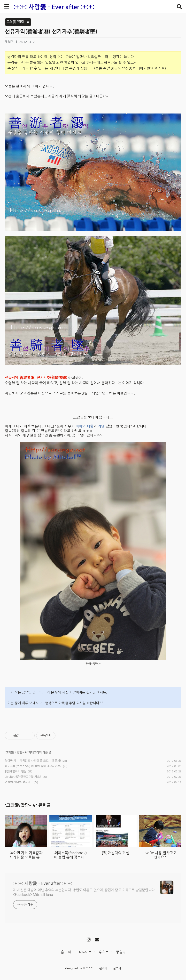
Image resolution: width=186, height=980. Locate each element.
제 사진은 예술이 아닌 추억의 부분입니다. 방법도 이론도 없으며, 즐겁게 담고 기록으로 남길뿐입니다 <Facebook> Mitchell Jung (84, 892)
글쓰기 (117, 968)
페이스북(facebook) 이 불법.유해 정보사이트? (33, 766)
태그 (71, 952)
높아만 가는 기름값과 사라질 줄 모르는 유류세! (33, 761)
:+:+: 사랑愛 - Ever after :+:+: (54, 7)
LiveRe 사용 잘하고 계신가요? (23, 777)
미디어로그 (87, 952)
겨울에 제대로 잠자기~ (19, 782)
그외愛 (10, 753)
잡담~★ (22, 753)
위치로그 (105, 952)
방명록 (121, 952)
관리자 (103, 968)
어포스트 (88, 968)
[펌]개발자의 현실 (16, 771)
